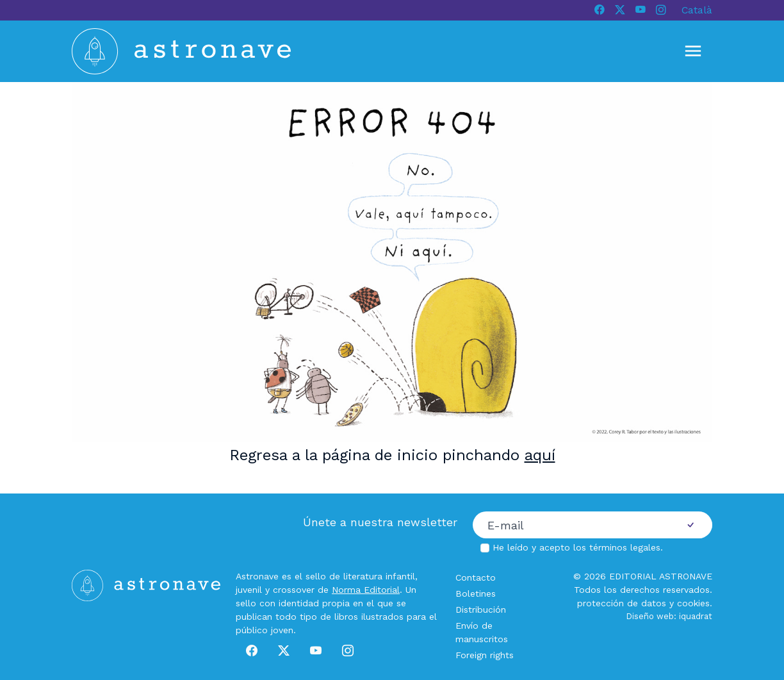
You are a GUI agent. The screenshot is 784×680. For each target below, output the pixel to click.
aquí (540, 455)
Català (697, 10)
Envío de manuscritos (482, 632)
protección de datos (622, 603)
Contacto (476, 577)
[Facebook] (600, 10)
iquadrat (696, 616)
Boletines (476, 593)
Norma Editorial (366, 590)
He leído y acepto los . (578, 547)
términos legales (625, 547)
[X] (620, 10)
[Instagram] (661, 10)
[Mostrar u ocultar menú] (693, 51)
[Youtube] (641, 10)
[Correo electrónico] (571, 525)
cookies (693, 603)
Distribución (481, 610)
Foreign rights (485, 655)
